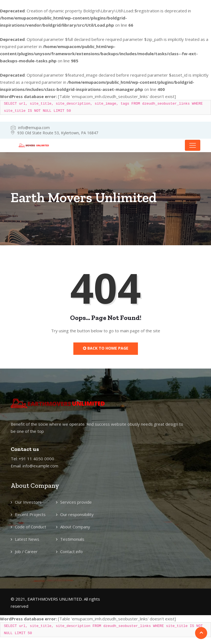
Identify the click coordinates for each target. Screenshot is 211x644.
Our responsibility (77, 514)
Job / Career (26, 551)
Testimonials (72, 539)
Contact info (71, 551)
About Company (75, 527)
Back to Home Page (106, 348)
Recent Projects (30, 514)
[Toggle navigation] (193, 145)
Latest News (27, 539)
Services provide (76, 502)
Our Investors (28, 502)
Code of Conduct (30, 527)
